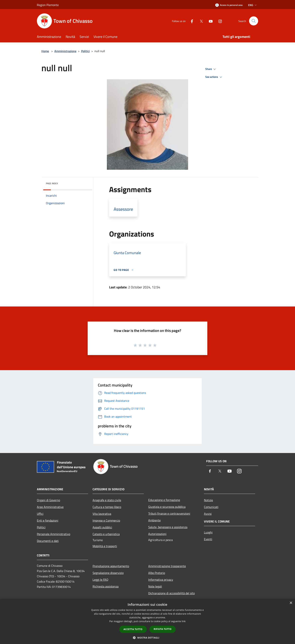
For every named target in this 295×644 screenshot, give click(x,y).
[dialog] (147, 621)
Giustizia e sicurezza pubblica (167, 507)
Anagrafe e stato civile (107, 500)
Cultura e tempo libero (107, 507)
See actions (214, 77)
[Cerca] (254, 21)
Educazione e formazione (164, 500)
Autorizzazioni (157, 534)
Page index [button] (52, 183)
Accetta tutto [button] (133, 629)
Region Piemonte (48, 5)
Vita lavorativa (102, 514)
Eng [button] (253, 5)
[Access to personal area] (229, 5)
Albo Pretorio (157, 573)
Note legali (155, 586)
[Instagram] (219, 21)
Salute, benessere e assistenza (168, 527)
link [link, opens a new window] (184, 621)
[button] (147, 638)
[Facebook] (190, 21)
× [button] (291, 603)
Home (45, 51)
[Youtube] (209, 21)
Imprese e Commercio (106, 520)
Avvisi (208, 514)
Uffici (40, 514)
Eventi (208, 539)
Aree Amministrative (50, 507)
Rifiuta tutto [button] (163, 629)
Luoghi (208, 532)
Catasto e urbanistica (106, 534)
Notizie (208, 500)
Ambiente (154, 520)
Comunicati (211, 507)
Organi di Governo (48, 500)
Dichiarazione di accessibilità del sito (171, 593)
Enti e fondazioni (48, 520)
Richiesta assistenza (106, 586)
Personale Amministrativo (54, 534)
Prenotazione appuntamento (111, 566)
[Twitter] (200, 21)
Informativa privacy (161, 580)
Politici (85, 51)
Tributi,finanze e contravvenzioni (169, 513)
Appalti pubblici (102, 527)
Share (211, 69)
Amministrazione (65, 51)
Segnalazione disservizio (108, 573)
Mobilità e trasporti (105, 546)
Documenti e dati (48, 541)
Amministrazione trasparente (167, 566)
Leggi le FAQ (100, 580)
